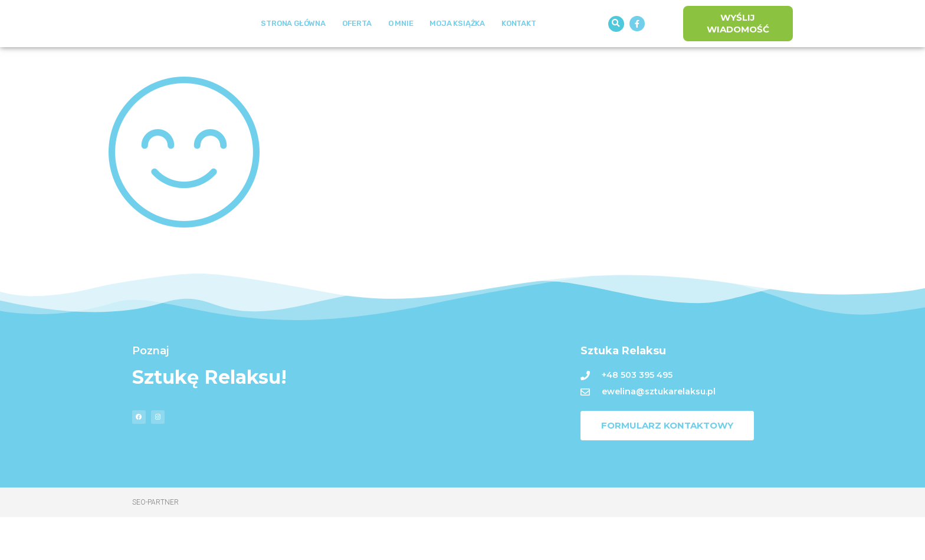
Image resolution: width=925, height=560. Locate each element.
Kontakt (519, 45)
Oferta (357, 45)
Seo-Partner (155, 545)
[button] (616, 45)
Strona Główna (293, 45)
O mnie (401, 45)
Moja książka (457, 45)
